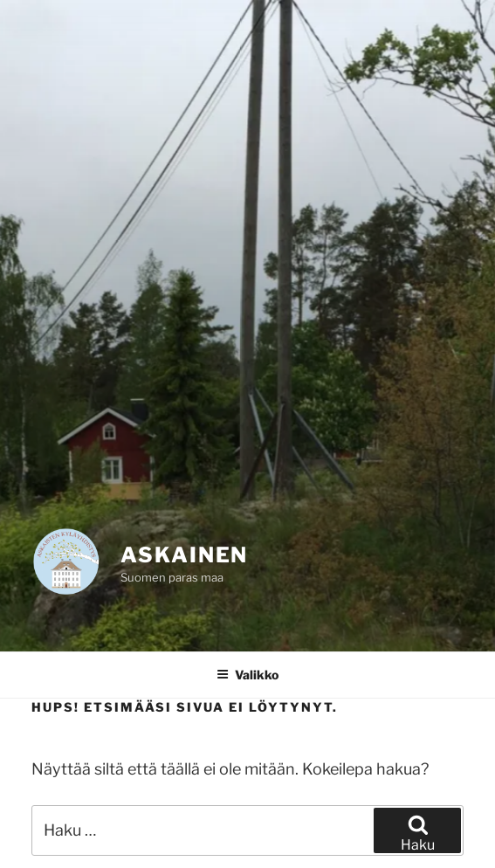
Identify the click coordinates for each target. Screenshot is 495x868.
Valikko (247, 675)
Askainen (184, 555)
